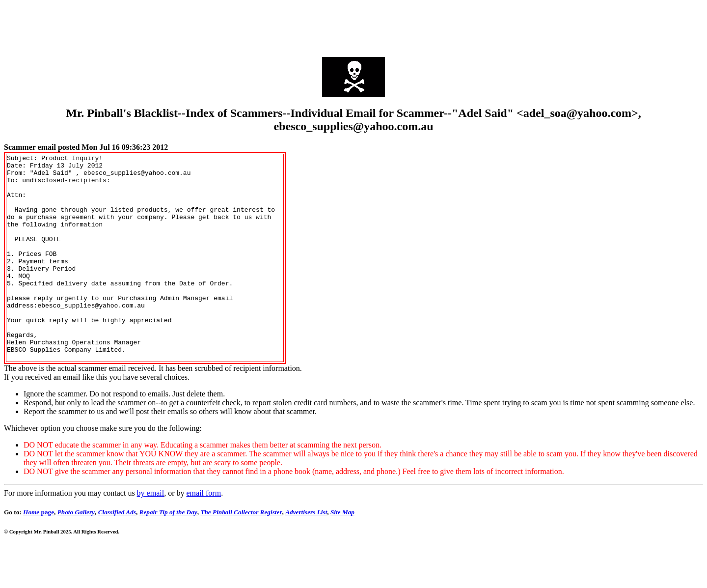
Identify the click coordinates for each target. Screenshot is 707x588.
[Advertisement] (353, 26)
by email (151, 534)
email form (204, 534)
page (39, 553)
